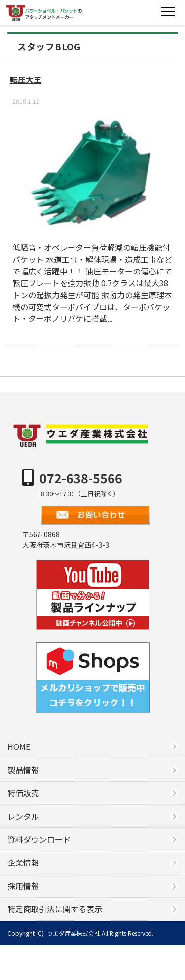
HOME (19, 746)
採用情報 (23, 886)
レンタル (23, 816)
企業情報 (23, 862)
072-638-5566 (81, 478)
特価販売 (23, 793)
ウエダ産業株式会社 (74, 933)
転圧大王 (26, 79)
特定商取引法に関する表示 (55, 909)
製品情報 (23, 770)
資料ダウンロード (39, 839)
